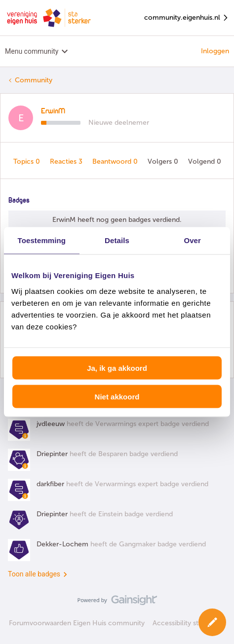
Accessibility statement (189, 623)
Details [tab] (117, 240)
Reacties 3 (67, 161)
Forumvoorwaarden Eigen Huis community (77, 623)
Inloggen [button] (215, 51)
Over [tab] (192, 240)
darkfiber (50, 484)
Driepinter (52, 454)
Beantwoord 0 (116, 161)
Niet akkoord (117, 397)
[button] (212, 622)
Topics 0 (28, 161)
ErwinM (53, 111)
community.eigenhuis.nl (187, 18)
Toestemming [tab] (42, 240)
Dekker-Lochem (62, 544)
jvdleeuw (51, 424)
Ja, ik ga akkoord (117, 368)
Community (34, 80)
